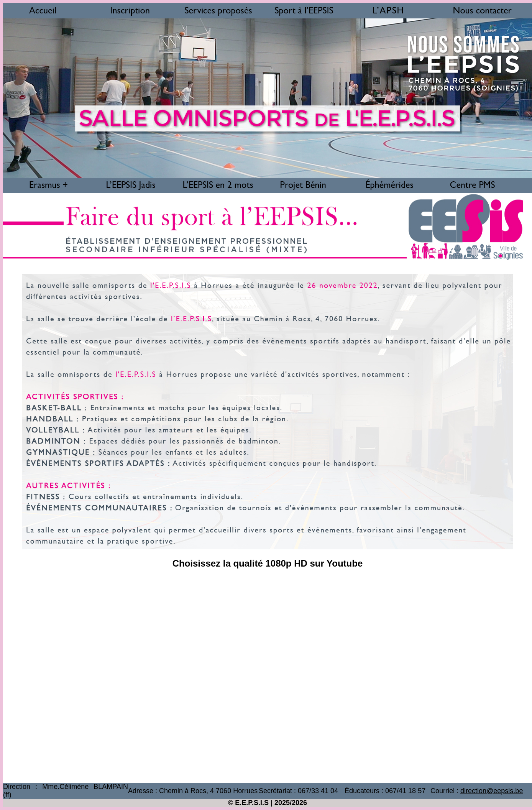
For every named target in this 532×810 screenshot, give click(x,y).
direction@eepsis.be (492, 791)
